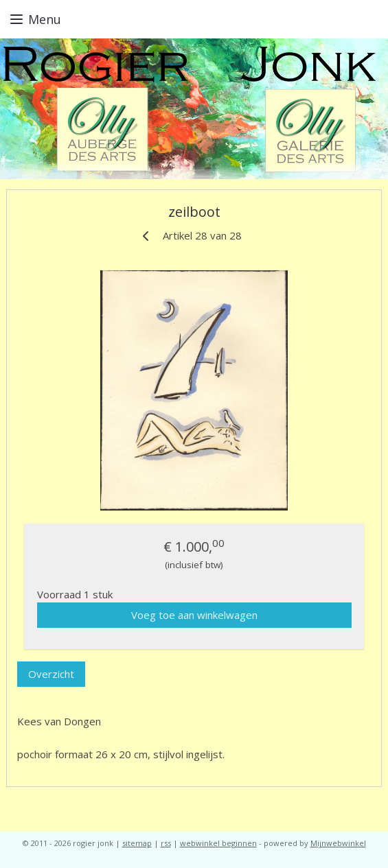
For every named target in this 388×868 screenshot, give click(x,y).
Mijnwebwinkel (338, 843)
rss (166, 843)
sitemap (137, 843)
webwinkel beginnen (218, 843)
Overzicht (51, 675)
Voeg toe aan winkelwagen (194, 615)
